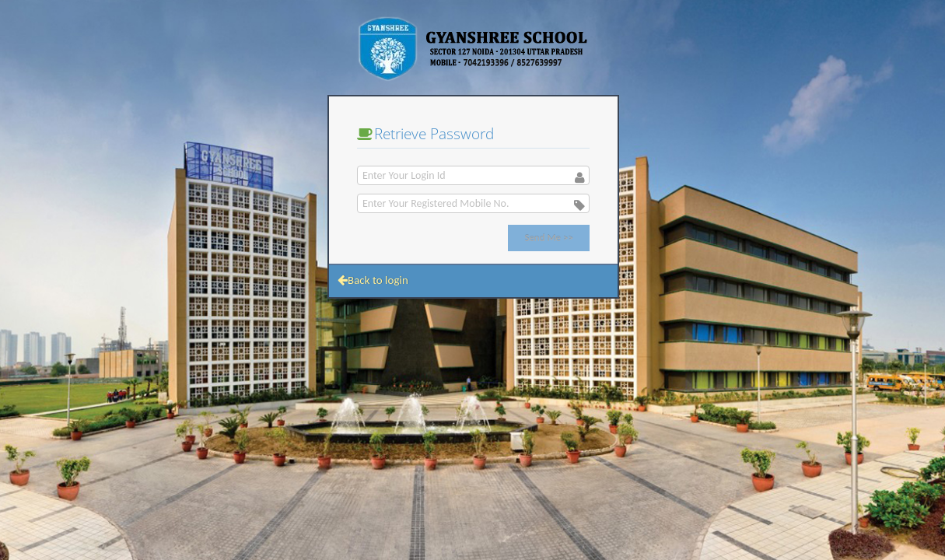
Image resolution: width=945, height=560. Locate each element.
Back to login (373, 280)
